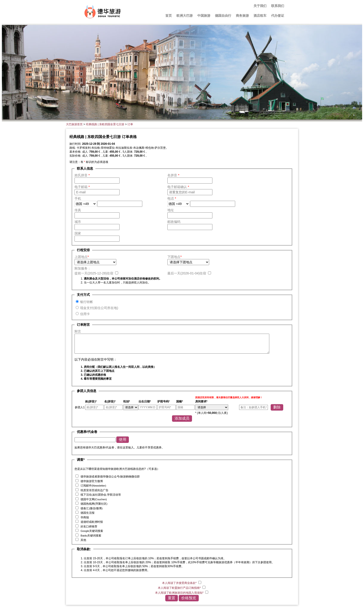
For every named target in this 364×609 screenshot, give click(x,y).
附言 (78, 331)
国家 (78, 233)
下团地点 (175, 257)
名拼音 (173, 175)
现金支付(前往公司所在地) (99, 308)
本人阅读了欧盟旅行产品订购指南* (180, 588)
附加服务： (83, 268)
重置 (172, 598)
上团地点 (82, 257)
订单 (130, 124)
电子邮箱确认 (178, 187)
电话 (172, 198)
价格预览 (189, 598)
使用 (123, 439)
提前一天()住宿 (94, 273)
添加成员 (182, 418)
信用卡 (85, 314)
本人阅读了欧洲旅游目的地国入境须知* (180, 593)
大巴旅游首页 (74, 124)
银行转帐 (87, 302)
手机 (78, 198)
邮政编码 (174, 222)
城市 (78, 222)
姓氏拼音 (82, 175)
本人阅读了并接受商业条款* (180, 583)
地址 (171, 210)
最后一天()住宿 (187, 273)
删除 (277, 407)
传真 (78, 210)
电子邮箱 (82, 187)
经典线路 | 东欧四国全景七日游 (105, 124)
